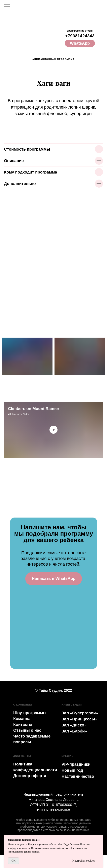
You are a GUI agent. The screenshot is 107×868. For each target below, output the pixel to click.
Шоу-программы (30, 713)
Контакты (23, 724)
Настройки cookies (84, 861)
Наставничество (78, 776)
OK (13, 861)
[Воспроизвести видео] (53, 430)
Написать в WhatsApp (54, 578)
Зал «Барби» (74, 731)
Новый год (72, 770)
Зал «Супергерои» (80, 713)
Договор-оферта (30, 776)
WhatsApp (80, 43)
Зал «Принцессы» (79, 719)
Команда (22, 719)
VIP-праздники (76, 764)
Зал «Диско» (74, 725)
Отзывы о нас (27, 730)
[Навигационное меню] (7, 6)
